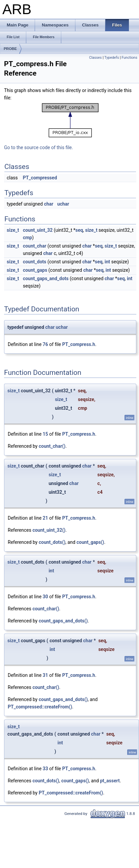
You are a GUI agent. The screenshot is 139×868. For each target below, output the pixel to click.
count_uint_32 (38, 230)
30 (45, 597)
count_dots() (52, 542)
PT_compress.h (79, 344)
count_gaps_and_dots (46, 278)
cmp (27, 237)
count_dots (35, 262)
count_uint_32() (49, 530)
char (49, 204)
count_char (35, 246)
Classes (95, 58)
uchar (63, 204)
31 (45, 675)
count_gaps (35, 270)
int (107, 262)
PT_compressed (40, 178)
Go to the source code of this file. (39, 147)
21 (45, 518)
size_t (13, 230)
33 (45, 769)
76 (45, 344)
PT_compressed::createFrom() (40, 707)
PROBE (10, 49)
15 (45, 434)
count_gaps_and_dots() (63, 621)
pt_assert (110, 781)
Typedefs (112, 58)
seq (79, 230)
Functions (129, 58)
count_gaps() (90, 542)
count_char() (52, 446)
